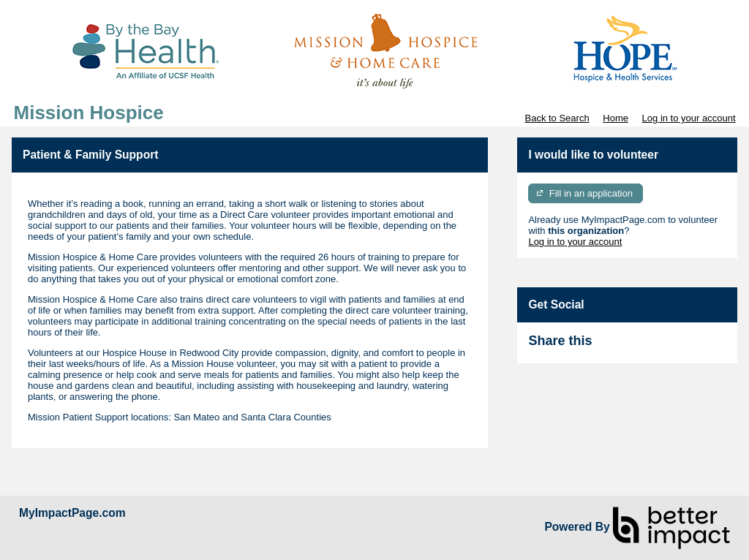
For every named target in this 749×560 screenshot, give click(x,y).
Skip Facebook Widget (639, 347)
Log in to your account (689, 118)
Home (616, 118)
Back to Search (557, 118)
